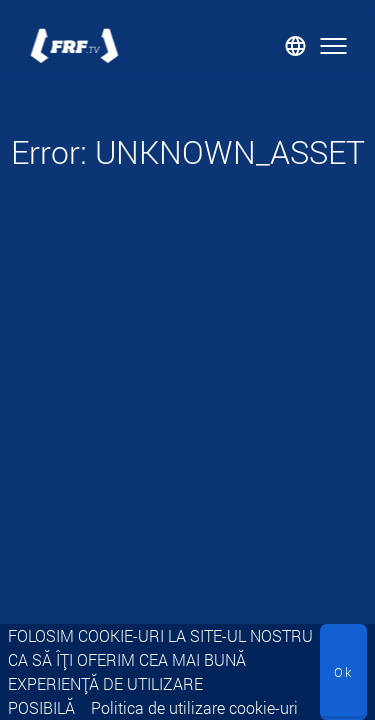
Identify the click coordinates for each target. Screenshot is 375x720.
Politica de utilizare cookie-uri (194, 707)
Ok (343, 672)
